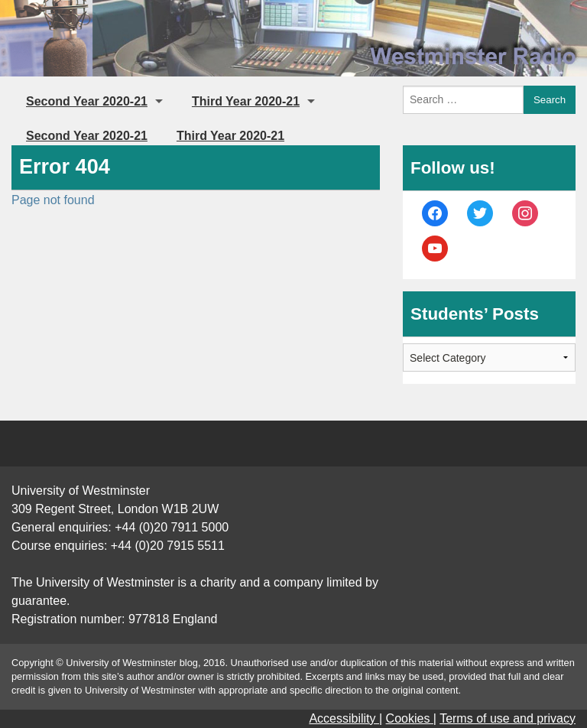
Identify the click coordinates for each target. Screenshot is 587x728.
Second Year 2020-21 (87, 101)
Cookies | (411, 718)
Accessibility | (345, 718)
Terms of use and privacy (508, 718)
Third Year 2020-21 (246, 101)
